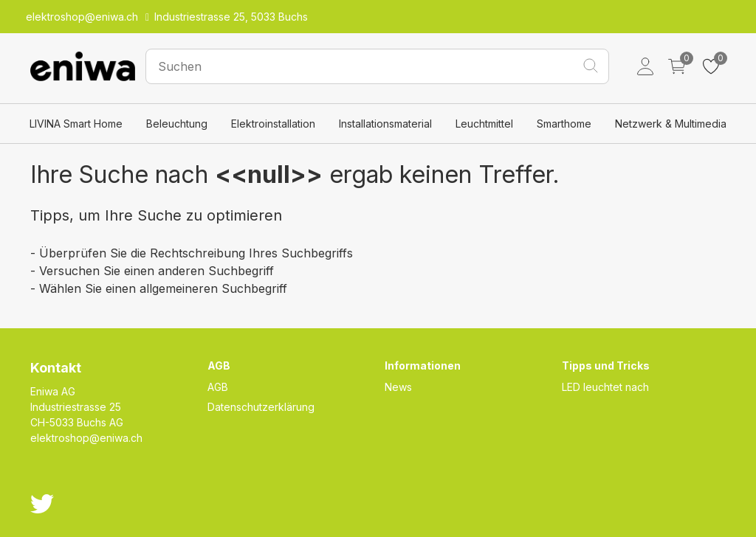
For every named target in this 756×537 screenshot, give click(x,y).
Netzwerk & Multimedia (671, 124)
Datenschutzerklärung (261, 407)
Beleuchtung (177, 124)
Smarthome (564, 124)
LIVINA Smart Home (76, 124)
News (398, 387)
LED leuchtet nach (605, 387)
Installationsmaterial (385, 124)
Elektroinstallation (273, 124)
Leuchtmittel (484, 124)
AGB (218, 387)
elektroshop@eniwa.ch (86, 438)
